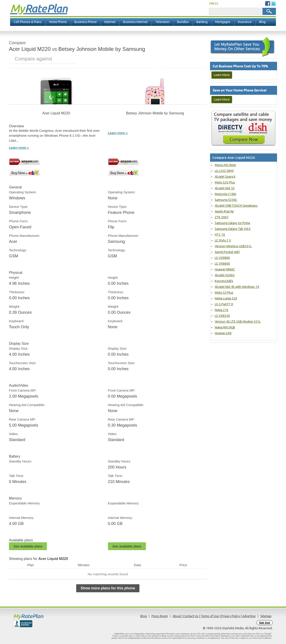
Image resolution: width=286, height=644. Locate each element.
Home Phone (58, 22)
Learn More (222, 75)
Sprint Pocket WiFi (227, 252)
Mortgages (223, 22)
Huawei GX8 (223, 333)
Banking (202, 22)
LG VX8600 (222, 264)
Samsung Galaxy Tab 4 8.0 (233, 229)
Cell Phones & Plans (28, 22)
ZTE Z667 (222, 217)
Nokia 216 (222, 310)
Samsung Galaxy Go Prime (232, 223)
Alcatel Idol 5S (225, 188)
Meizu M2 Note (225, 165)
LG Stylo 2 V (223, 240)
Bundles (183, 22)
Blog (262, 22)
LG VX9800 (222, 258)
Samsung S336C (226, 200)
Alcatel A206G (225, 275)
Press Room (160, 616)
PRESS (214, 4)
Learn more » (19, 148)
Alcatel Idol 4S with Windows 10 (237, 287)
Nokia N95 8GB (225, 327)
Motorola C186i (225, 194)
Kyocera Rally (224, 281)
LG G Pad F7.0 (224, 304)
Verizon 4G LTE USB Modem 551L (238, 322)
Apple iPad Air (224, 211)
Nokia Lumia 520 (226, 298)
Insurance (245, 22)
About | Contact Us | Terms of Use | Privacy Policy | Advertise (214, 616)
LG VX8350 (222, 316)
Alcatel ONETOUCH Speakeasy (236, 206)
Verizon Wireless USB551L (233, 246)
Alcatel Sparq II (225, 177)
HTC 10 (220, 235)
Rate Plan (39, 8)
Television (162, 22)
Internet (110, 22)
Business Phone (86, 22)
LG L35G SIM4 (224, 171)
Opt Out (265, 623)
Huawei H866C (225, 269)
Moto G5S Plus (225, 182)
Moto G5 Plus (224, 293)
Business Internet (135, 22)
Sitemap (266, 616)
